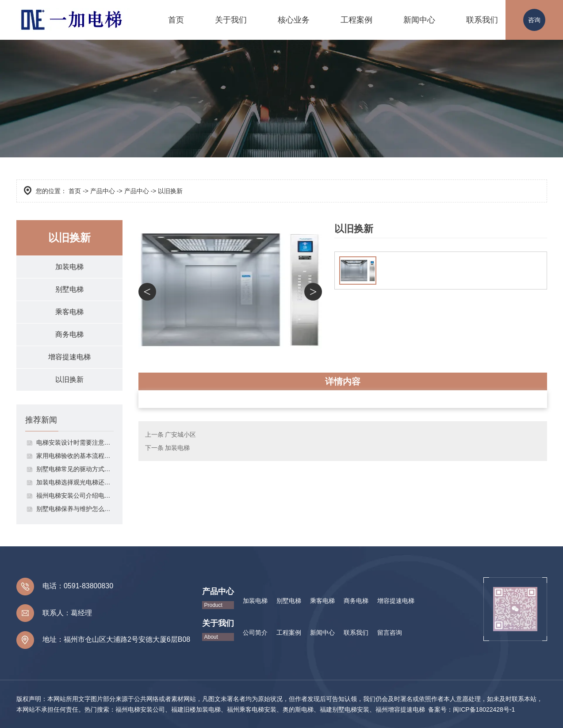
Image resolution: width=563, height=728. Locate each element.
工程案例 (356, 20)
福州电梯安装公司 (140, 709)
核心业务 (294, 20)
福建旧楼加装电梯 (196, 709)
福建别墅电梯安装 (345, 709)
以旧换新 (69, 379)
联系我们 (482, 20)
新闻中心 (419, 20)
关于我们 (231, 20)
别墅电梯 (69, 289)
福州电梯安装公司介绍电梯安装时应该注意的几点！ (75, 495)
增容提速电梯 (69, 357)
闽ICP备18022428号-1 (484, 709)
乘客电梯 (69, 312)
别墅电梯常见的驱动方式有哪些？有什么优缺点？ (75, 469)
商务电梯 (69, 334)
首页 (176, 20)
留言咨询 (390, 633)
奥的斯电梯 (298, 709)
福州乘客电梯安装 (252, 709)
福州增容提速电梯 (400, 709)
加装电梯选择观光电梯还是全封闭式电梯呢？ (75, 482)
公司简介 (255, 633)
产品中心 (103, 191)
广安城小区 (180, 435)
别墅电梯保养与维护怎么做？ (75, 509)
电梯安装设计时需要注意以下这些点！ (75, 442)
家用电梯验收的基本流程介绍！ (75, 456)
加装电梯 (69, 267)
